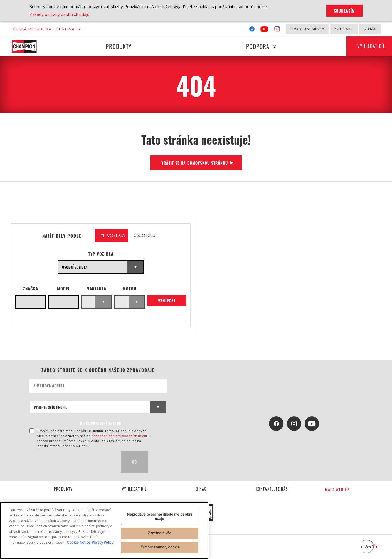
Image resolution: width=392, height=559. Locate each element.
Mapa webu (337, 489)
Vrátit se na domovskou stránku (195, 163)
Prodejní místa (307, 29)
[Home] (30, 46)
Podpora (258, 46)
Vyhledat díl (134, 489)
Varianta (97, 289)
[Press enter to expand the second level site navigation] (274, 47)
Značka (31, 289)
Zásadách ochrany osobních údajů (119, 436)
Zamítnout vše (160, 533)
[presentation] (72, 462)
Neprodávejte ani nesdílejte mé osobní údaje (160, 517)
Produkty (119, 46)
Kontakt (344, 29)
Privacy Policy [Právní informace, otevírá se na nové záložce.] (103, 543)
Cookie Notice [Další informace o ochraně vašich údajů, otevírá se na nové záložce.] (79, 543)
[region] (104, 530)
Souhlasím (344, 11)
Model (64, 289)
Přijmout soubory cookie (160, 547)
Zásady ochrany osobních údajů (59, 14)
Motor (130, 289)
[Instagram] (277, 30)
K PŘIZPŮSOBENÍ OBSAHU (101, 423)
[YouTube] (264, 30)
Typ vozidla (101, 254)
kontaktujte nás (272, 489)
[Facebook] (252, 30)
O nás (370, 29)
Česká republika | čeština (44, 29)
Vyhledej (167, 300)
